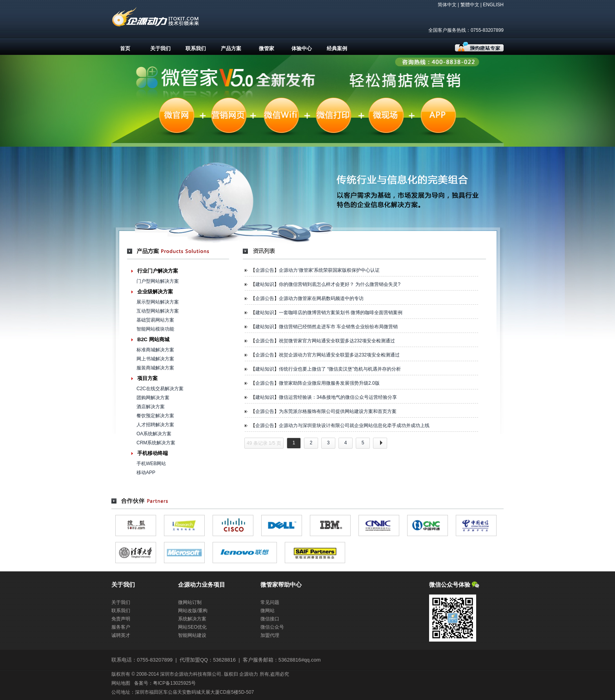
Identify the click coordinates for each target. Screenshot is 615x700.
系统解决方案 (192, 619)
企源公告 (265, 270)
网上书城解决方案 (155, 359)
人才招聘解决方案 (155, 425)
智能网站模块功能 (155, 329)
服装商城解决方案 (155, 368)
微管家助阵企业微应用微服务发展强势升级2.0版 (329, 383)
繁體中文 (470, 5)
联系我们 (196, 48)
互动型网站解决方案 (158, 311)
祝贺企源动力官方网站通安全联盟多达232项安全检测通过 (339, 355)
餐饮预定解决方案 (155, 416)
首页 (125, 48)
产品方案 (231, 48)
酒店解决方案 (151, 407)
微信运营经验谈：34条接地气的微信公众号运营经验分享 (338, 397)
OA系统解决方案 (154, 434)
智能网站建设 (192, 635)
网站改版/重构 (193, 611)
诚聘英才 (121, 635)
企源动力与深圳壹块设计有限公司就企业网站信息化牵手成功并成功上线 (354, 425)
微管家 (267, 48)
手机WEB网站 (151, 464)
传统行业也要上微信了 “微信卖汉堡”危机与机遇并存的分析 (340, 369)
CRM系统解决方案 (156, 443)
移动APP (146, 473)
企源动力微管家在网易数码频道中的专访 (321, 298)
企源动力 (249, 674)
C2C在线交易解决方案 (160, 389)
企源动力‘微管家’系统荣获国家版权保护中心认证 (329, 270)
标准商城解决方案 (155, 350)
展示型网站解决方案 (158, 302)
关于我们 (160, 48)
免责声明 (121, 619)
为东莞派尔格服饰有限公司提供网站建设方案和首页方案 (338, 411)
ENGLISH (493, 5)
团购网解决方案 (153, 398)
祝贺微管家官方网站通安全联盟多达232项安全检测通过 (337, 341)
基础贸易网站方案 (155, 320)
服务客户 (121, 627)
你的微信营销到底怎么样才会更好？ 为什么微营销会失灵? (340, 284)
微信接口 (270, 619)
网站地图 (121, 683)
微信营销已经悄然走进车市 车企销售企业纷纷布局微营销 (338, 327)
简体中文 (447, 5)
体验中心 (302, 48)
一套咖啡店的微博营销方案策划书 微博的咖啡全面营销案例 (341, 313)
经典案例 (337, 48)
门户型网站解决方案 (158, 281)
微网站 (267, 611)
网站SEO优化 (192, 627)
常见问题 (270, 602)
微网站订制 (190, 602)
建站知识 (265, 284)
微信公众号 (272, 627)
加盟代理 (270, 635)
